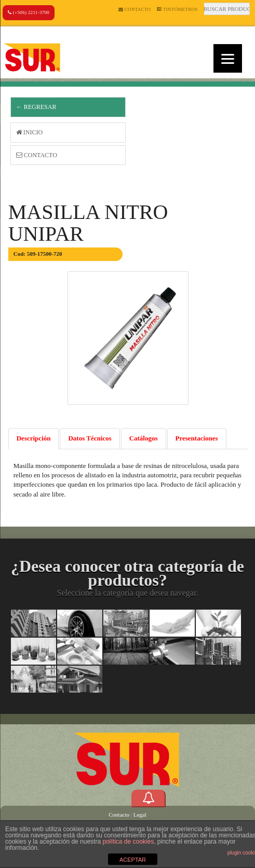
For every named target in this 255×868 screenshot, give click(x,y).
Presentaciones (197, 438)
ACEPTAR (133, 860)
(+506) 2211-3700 (29, 12)
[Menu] (228, 58)
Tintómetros (177, 9)
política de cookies (128, 842)
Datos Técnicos (90, 438)
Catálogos (144, 438)
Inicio (29, 132)
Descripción (34, 438)
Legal (140, 815)
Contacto (135, 9)
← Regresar (36, 107)
